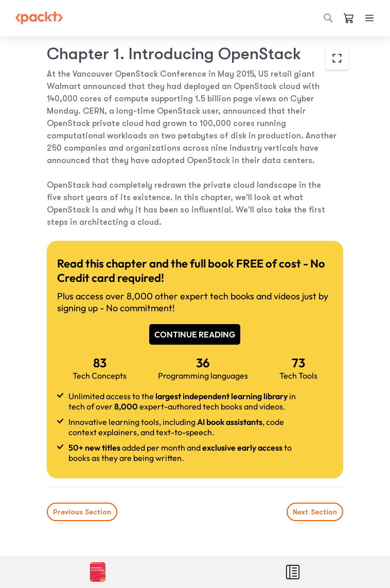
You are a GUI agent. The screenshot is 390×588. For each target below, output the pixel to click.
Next (315, 512)
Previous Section (82, 512)
